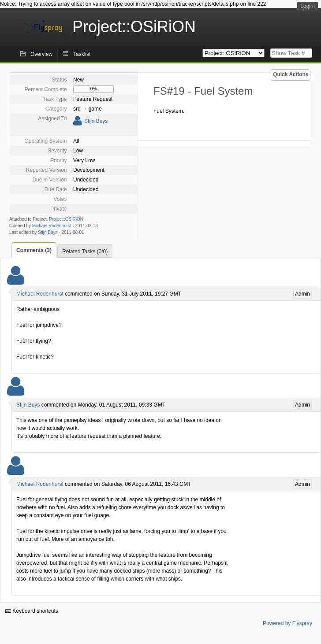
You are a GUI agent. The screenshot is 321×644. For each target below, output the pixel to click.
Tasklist (82, 54)
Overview (41, 54)
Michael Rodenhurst (52, 226)
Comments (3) (34, 250)
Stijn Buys (96, 121)
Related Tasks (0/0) (85, 252)
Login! (308, 6)
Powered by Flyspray (287, 623)
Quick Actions (291, 74)
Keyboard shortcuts (32, 611)
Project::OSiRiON (66, 219)
